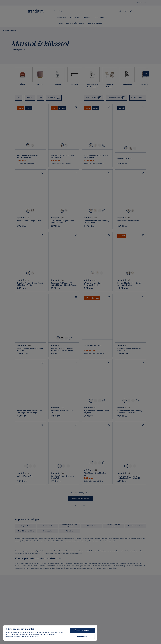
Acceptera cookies (82, 630)
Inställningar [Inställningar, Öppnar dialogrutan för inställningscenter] (82, 636)
